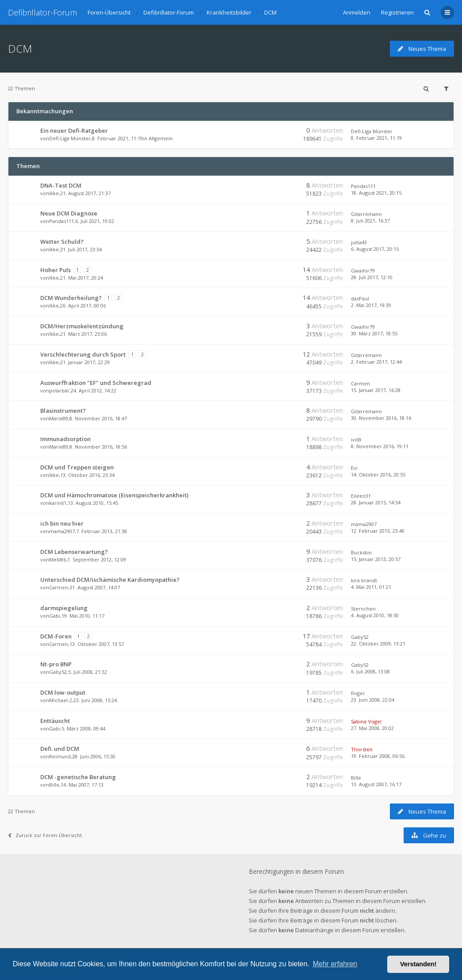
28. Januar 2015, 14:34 (376, 502)
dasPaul (360, 298)
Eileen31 (361, 496)
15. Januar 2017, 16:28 (376, 390)
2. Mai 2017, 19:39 (371, 305)
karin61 (58, 503)
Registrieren (397, 12)
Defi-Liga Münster (70, 138)
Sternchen (363, 609)
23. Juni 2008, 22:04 (373, 700)
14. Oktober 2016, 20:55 (378, 475)
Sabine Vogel (366, 721)
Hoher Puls (56, 270)
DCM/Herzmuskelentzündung (82, 326)
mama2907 (62, 531)
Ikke (54, 193)
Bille (54, 785)
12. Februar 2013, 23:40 (378, 531)
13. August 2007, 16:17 (376, 784)
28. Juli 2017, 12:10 (372, 277)
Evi (354, 468)
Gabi (55, 616)
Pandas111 (363, 186)
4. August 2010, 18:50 (375, 615)
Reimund (60, 756)
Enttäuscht (55, 721)
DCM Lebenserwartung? (74, 552)
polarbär (59, 390)
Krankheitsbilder (229, 12)
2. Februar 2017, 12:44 (376, 362)
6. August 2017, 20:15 (375, 249)
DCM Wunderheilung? (71, 298)
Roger (358, 693)
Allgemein (161, 138)
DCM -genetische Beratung (78, 777)
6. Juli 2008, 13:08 (370, 671)
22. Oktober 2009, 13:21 (378, 644)
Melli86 (58, 559)
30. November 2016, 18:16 (381, 418)
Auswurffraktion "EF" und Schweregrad (96, 383)
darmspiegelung (64, 608)
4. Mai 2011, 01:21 (371, 587)
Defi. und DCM (60, 749)
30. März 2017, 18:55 (374, 333)
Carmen (360, 383)
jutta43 (359, 242)
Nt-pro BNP (56, 664)
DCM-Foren (56, 636)
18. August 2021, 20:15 (376, 193)
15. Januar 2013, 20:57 (376, 559)
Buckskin (361, 552)
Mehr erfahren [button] (335, 964)
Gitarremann (366, 214)
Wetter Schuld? (62, 242)
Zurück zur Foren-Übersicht (45, 835)
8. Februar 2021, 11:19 (376, 138)
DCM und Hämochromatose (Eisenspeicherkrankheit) (114, 495)
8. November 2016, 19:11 (380, 446)
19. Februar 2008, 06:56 (378, 756)
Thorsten (362, 749)
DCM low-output (63, 692)
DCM (270, 12)
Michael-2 (61, 700)
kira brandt (364, 580)
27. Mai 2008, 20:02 (372, 728)
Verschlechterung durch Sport (83, 354)
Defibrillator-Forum (42, 12)
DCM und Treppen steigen (77, 467)
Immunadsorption (65, 439)
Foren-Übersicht (109, 12)
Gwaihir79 (363, 271)
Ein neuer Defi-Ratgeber (74, 131)
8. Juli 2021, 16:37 (370, 221)
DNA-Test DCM (61, 185)
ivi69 (356, 440)
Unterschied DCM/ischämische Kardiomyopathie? (110, 580)
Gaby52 (360, 637)
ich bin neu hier (62, 523)
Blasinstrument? (63, 411)
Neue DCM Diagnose (69, 213)
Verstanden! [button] (418, 964)
